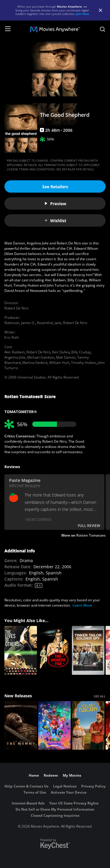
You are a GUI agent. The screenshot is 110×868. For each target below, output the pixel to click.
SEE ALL (100, 696)
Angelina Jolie (15, 357)
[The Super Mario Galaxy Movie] (54, 726)
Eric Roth (12, 337)
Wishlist (55, 221)
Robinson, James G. (20, 323)
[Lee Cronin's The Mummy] (21, 726)
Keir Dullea (61, 352)
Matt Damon (66, 357)
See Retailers (55, 187)
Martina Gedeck (35, 363)
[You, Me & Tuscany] (88, 726)
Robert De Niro (16, 308)
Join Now (83, 14)
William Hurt (59, 363)
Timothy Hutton (83, 363)
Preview (55, 204)
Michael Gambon (41, 357)
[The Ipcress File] (54, 650)
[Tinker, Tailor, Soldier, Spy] (88, 650)
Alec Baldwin (15, 352)
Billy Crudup (81, 352)
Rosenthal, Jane (49, 323)
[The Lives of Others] (21, 650)
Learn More (82, 605)
